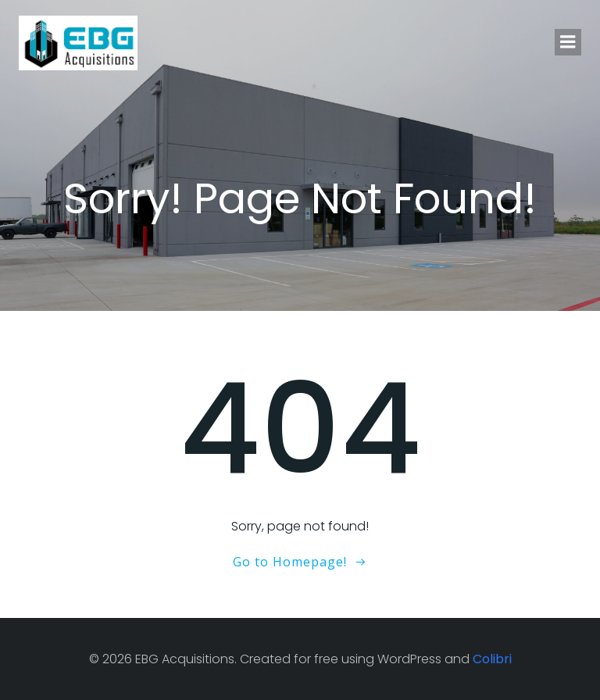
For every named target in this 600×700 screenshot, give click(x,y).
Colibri (492, 659)
